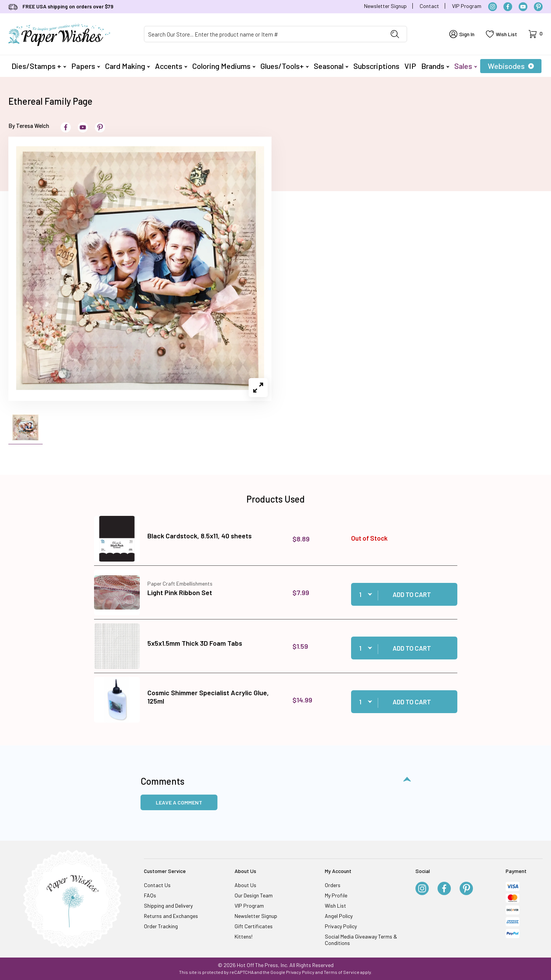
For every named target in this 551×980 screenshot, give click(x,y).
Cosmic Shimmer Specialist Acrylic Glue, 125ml (208, 697)
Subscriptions (376, 66)
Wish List (335, 906)
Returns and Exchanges (171, 916)
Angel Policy (339, 916)
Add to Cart (412, 594)
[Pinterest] (538, 7)
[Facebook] (508, 7)
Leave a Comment (179, 802)
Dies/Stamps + (39, 66)
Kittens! (244, 936)
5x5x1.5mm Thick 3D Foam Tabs (195, 643)
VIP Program (467, 6)
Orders (333, 885)
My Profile (336, 895)
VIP (410, 66)
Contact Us (157, 885)
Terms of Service (342, 972)
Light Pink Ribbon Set (180, 592)
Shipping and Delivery (168, 906)
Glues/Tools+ (285, 66)
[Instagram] (493, 7)
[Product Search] (264, 34)
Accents (171, 66)
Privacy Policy (341, 926)
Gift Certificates (254, 926)
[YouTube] (523, 7)
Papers (86, 66)
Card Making (128, 66)
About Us (245, 885)
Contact (429, 6)
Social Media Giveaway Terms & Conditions (361, 940)
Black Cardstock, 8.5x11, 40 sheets (200, 536)
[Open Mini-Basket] (536, 34)
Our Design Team (254, 895)
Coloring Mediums (224, 66)
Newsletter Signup (385, 6)
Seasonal (331, 66)
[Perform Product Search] (395, 34)
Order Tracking (161, 926)
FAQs (150, 895)
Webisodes (511, 66)
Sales (466, 66)
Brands (435, 66)
